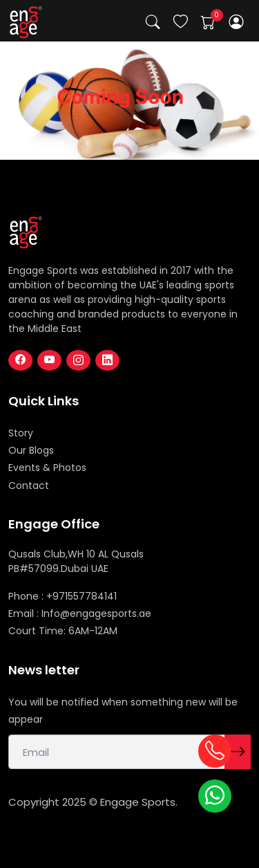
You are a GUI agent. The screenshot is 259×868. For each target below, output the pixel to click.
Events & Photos (47, 468)
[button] (237, 22)
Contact (29, 486)
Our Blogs (31, 450)
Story (21, 433)
